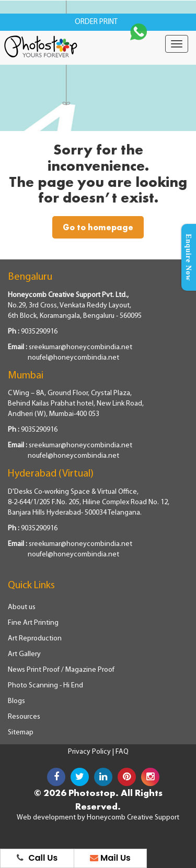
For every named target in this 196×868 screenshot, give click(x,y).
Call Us (37, 858)
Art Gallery (24, 654)
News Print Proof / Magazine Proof (61, 670)
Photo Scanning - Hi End (45, 686)
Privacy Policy (90, 752)
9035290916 (39, 332)
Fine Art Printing (33, 623)
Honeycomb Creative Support (133, 818)
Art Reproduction (35, 639)
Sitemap (21, 733)
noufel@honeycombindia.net (73, 358)
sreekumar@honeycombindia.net (80, 347)
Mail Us (110, 858)
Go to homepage (98, 227)
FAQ (122, 752)
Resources (24, 717)
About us (22, 607)
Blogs (16, 701)
